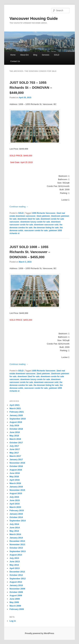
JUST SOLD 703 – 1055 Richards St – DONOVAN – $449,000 (31, 88)
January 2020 (16, 415)
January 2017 (16, 459)
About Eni (24, 55)
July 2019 (14, 425)
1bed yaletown (43, 216)
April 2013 (15, 568)
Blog (35, 55)
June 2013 (15, 562)
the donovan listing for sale (46, 228)
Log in (13, 621)
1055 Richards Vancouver (44, 213)
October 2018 (16, 429)
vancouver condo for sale (36, 230)
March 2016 (15, 483)
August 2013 (16, 555)
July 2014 (14, 524)
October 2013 (16, 548)
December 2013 (17, 541)
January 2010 (16, 585)
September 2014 (18, 521)
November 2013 (17, 544)
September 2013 (18, 551)
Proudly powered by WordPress (39, 633)
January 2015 (16, 514)
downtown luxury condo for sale (35, 222)
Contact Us (15, 61)
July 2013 (14, 558)
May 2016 (14, 477)
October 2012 (16, 575)
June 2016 (15, 473)
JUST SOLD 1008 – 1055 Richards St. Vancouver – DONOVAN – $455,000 (30, 252)
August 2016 (16, 470)
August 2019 (16, 422)
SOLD (57, 55)
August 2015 (16, 493)
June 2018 (15, 432)
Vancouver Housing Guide (34, 18)
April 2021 (15, 405)
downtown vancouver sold (46, 225)
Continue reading (19, 207)
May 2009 (14, 602)
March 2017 (15, 456)
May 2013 (14, 565)
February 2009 (17, 609)
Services (45, 55)
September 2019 (18, 419)
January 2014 (16, 538)
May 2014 (14, 531)
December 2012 (17, 572)
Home (13, 55)
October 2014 (16, 517)
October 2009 (16, 592)
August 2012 (16, 582)
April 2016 (15, 480)
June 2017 (15, 449)
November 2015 (17, 490)
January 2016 (16, 487)
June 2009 (15, 599)
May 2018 (14, 436)
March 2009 (15, 606)
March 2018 (15, 439)
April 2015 (15, 504)
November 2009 (17, 589)
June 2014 (15, 528)
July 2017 (14, 446)
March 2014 (15, 534)
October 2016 (16, 466)
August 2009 (16, 595)
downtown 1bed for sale (29, 219)
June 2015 (15, 500)
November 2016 (17, 463)
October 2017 (16, 443)
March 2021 (15, 408)
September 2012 (18, 579)
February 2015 (17, 510)
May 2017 (14, 453)
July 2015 (14, 497)
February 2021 (17, 412)
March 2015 (15, 507)
